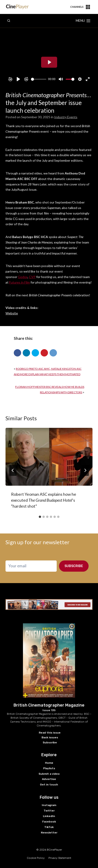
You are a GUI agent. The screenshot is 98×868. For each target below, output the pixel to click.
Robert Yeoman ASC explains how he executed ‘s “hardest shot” (44, 500)
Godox (23, 277)
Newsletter (49, 833)
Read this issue (50, 733)
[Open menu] (83, 21)
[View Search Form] (9, 21)
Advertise (49, 779)
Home (49, 763)
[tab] (40, 517)
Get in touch (49, 785)
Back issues (50, 737)
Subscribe (74, 566)
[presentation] (49, 457)
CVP (32, 277)
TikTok (49, 827)
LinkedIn (49, 816)
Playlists (49, 768)
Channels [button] (80, 7)
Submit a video (49, 774)
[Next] (85, 470)
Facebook (49, 822)
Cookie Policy (36, 858)
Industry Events (66, 117)
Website (12, 313)
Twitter (49, 811)
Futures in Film (20, 282)
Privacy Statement (60, 858)
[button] (17, 353)
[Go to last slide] (13, 470)
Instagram (49, 805)
